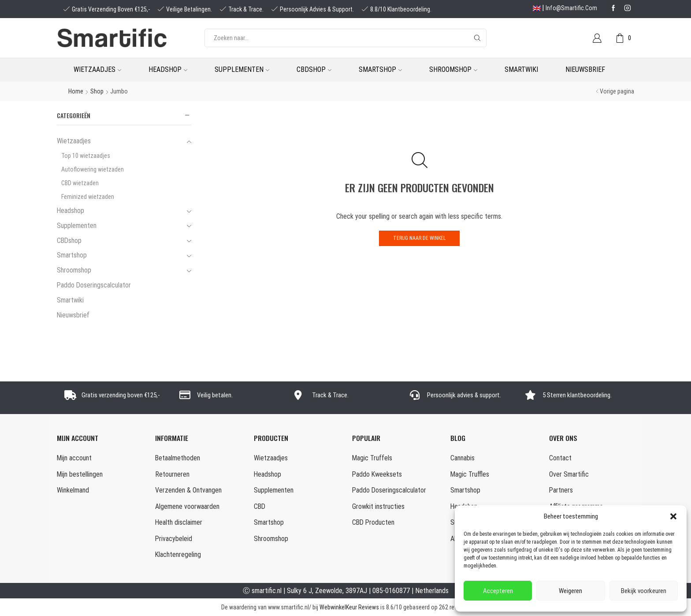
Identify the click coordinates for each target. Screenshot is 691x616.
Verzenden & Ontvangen (188, 490)
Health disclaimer (179, 522)
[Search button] (477, 38)
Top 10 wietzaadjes (86, 156)
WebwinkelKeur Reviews (349, 607)
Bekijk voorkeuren (644, 591)
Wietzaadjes (97, 69)
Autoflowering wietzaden (93, 169)
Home (76, 91)
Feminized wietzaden (88, 197)
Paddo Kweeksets (377, 474)
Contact (560, 458)
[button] (673, 516)
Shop (97, 91)
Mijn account (74, 458)
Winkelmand (73, 490)
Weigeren (570, 591)
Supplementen (242, 69)
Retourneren (172, 474)
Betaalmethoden (178, 458)
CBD (260, 506)
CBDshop (314, 69)
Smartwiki (521, 69)
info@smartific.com (571, 8)
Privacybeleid (174, 539)
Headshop (168, 69)
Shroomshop (453, 69)
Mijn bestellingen (80, 474)
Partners (561, 490)
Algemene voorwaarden (187, 506)
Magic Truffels (372, 458)
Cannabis (463, 458)
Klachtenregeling (178, 554)
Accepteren (498, 591)
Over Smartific (569, 474)
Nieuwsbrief (585, 69)
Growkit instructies (378, 506)
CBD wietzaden (80, 183)
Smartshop (380, 69)
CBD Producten (373, 522)
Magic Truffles (470, 474)
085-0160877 (391, 591)
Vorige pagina (617, 91)
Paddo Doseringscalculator (94, 285)
